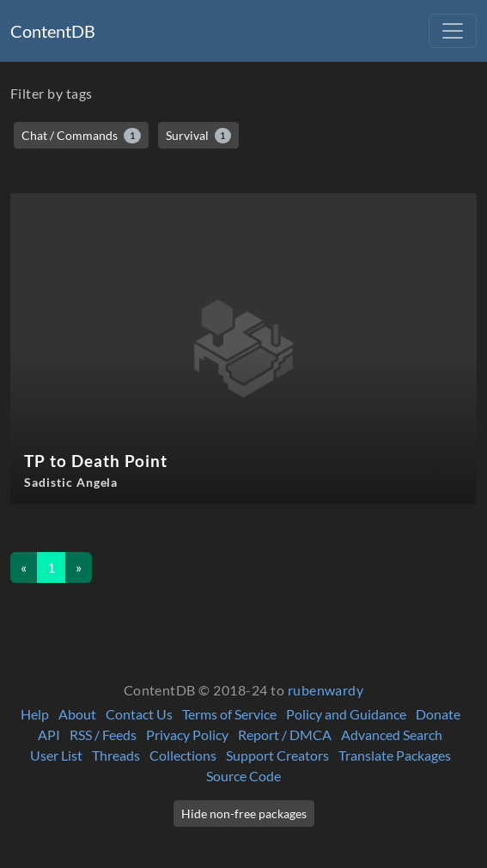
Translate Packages (395, 755)
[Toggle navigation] (453, 31)
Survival (199, 136)
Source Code (243, 776)
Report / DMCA (285, 734)
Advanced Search (392, 734)
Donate (438, 714)
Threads (116, 755)
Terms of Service (229, 714)
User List (56, 755)
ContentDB (53, 31)
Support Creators (277, 755)
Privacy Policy (187, 734)
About (77, 714)
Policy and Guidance (346, 714)
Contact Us (139, 714)
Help (35, 714)
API (49, 734)
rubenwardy (326, 690)
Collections (183, 755)
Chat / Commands (81, 136)
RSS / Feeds (103, 734)
